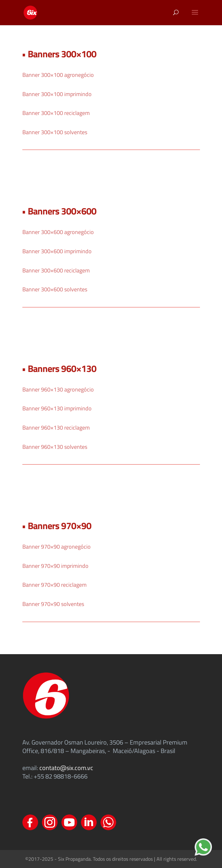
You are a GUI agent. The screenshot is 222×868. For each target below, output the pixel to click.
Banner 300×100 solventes (55, 132)
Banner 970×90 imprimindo (55, 566)
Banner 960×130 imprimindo (57, 408)
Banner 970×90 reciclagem (54, 585)
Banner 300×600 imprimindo (57, 251)
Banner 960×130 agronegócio (58, 389)
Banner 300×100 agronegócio (58, 75)
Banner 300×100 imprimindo (57, 94)
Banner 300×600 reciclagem (56, 270)
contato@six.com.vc (66, 768)
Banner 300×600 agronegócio (58, 232)
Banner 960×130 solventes (55, 447)
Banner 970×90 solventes (53, 604)
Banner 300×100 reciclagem (56, 113)
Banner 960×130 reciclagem (56, 428)
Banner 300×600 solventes (55, 289)
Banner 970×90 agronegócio (57, 547)
